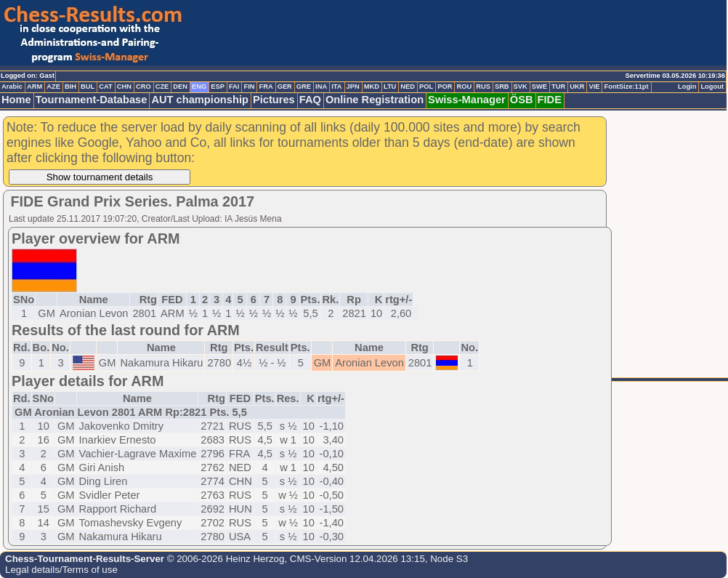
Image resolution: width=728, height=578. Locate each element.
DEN (180, 87)
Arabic (12, 87)
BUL (88, 87)
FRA (266, 87)
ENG (199, 87)
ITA (336, 87)
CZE (162, 87)
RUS (483, 87)
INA (321, 87)
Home (16, 100)
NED (408, 87)
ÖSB (522, 100)
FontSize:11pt (626, 87)
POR (445, 87)
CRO (143, 87)
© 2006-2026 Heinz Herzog (224, 559)
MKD (372, 87)
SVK (521, 87)
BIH (70, 87)
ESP (218, 87)
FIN (249, 87)
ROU (464, 87)
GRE (304, 87)
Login (687, 87)
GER (285, 87)
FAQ (310, 100)
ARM (35, 87)
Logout (712, 87)
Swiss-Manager (467, 100)
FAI (234, 87)
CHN (124, 87)
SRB (502, 87)
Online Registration (375, 100)
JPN (353, 87)
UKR (577, 87)
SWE (539, 87)
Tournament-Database (92, 100)
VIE (594, 87)
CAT (105, 87)
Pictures (274, 100)
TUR (558, 87)
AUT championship (200, 100)
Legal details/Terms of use (61, 570)
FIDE (550, 100)
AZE (53, 87)
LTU (390, 87)
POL (426, 87)
